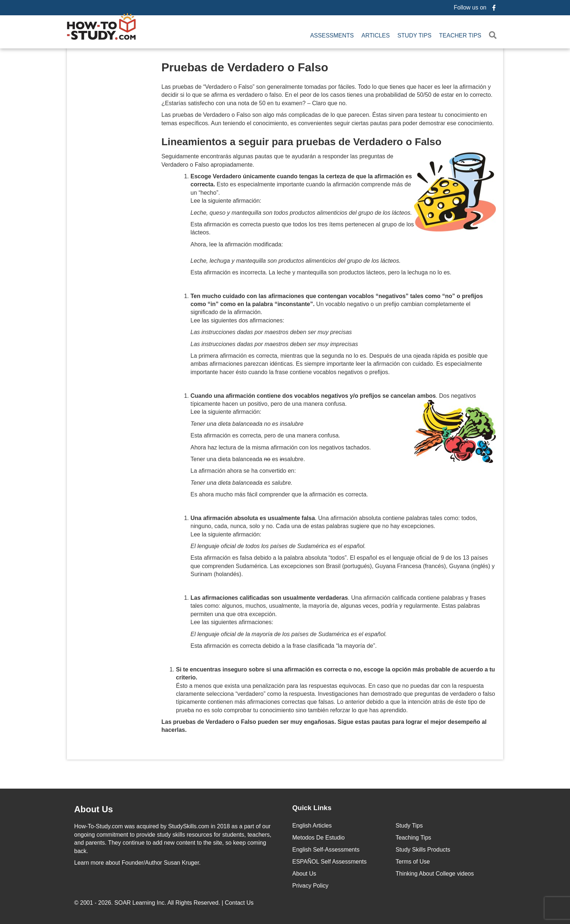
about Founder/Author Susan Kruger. (137, 861)
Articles (376, 35)
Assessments (332, 35)
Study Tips (414, 35)
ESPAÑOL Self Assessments (330, 860)
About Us (304, 873)
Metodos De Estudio (318, 836)
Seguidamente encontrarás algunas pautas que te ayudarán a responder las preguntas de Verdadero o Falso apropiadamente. (277, 159)
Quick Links (312, 806)
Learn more (89, 861)
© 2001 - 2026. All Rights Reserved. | (165, 902)
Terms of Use (413, 860)
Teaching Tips (413, 836)
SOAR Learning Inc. (140, 902)
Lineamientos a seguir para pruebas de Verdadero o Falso (301, 140)
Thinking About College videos (435, 873)
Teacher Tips (460, 35)
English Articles (312, 824)
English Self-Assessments (326, 848)
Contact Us (240, 902)
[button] (494, 35)
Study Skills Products (423, 848)
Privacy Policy (310, 885)
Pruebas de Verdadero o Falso (245, 66)
